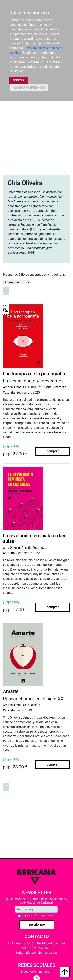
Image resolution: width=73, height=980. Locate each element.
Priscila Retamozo (54, 387)
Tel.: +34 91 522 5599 (36, 948)
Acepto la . (38, 916)
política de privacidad (43, 916)
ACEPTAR (18, 80)
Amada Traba (12, 387)
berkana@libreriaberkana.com (36, 953)
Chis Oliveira (32, 387)
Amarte (11, 692)
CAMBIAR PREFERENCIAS (29, 88)
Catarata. (9, 392)
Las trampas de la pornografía (34, 374)
